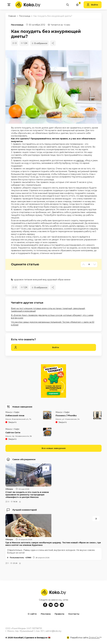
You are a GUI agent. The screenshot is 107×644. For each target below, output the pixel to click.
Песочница (17, 25)
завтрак (80, 160)
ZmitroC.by (94, 637)
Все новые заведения (54, 448)
